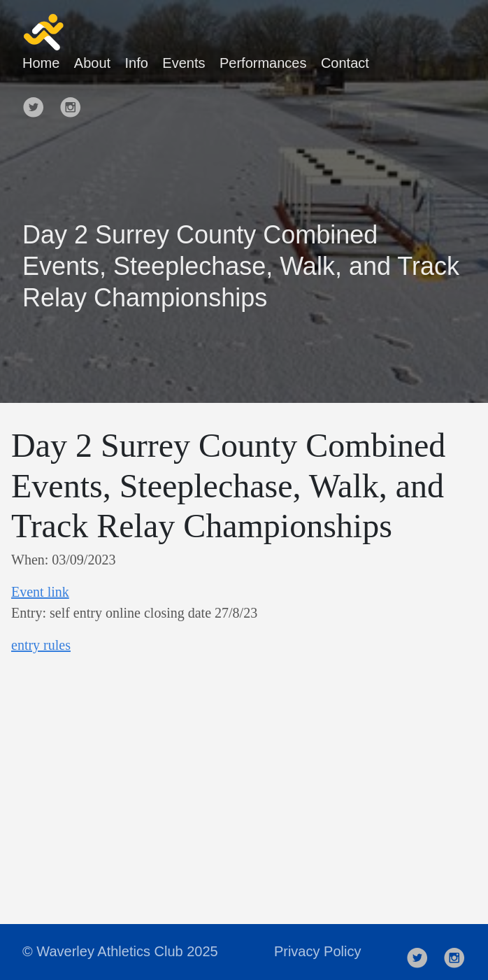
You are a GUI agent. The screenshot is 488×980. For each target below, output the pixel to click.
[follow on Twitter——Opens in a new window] (38, 101)
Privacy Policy (317, 951)
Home (41, 63)
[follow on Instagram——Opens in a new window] (75, 101)
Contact (345, 63)
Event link (40, 592)
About (92, 63)
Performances (263, 63)
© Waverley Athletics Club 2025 (120, 951)
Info (137, 63)
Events (184, 63)
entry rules (41, 645)
